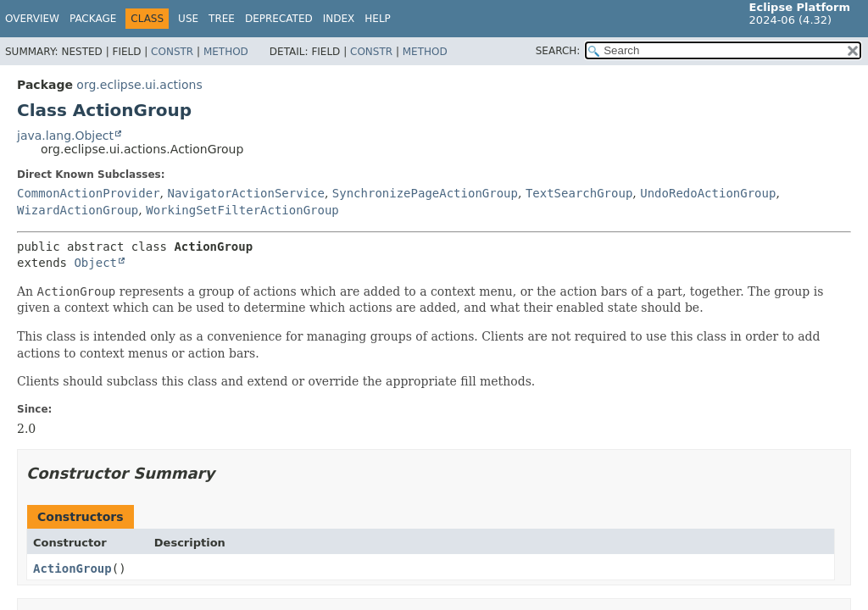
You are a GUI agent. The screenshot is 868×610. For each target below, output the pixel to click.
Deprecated (279, 19)
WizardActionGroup (78, 210)
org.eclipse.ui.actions (139, 85)
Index (339, 19)
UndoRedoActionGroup (708, 193)
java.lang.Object (65, 136)
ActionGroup (72, 568)
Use (188, 19)
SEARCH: (558, 51)
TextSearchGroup (579, 193)
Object (95, 263)
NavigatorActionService (245, 193)
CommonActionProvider (89, 193)
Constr (172, 52)
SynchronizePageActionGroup (425, 193)
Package (93, 19)
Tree (222, 19)
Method (226, 52)
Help (378, 19)
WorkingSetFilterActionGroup (242, 210)
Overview (32, 19)
